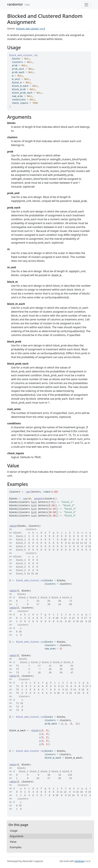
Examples (16, 847)
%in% (34, 502)
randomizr (15, 4)
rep (28, 492)
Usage (14, 831)
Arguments (17, 836)
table (13, 526)
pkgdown (79, 861)
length (38, 499)
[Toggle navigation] (86, 5)
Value (13, 842)
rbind (35, 731)
